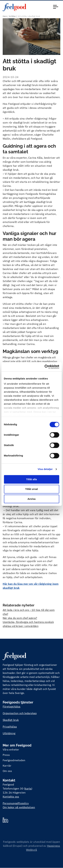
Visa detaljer (45, 469)
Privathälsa (10, 727)
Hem (5, 16)
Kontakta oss (11, 797)
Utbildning (9, 733)
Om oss (7, 771)
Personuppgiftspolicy (16, 803)
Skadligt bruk (11, 720)
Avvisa (32, 499)
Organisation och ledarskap (20, 713)
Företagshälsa (12, 706)
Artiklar (12, 16)
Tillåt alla (32, 479)
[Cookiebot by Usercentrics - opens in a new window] (45, 367)
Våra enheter (11, 749)
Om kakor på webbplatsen (19, 807)
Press (6, 755)
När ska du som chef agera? (20, 618)
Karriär (7, 766)
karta (28, 788)
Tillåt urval (32, 489)
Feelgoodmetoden (14, 760)
